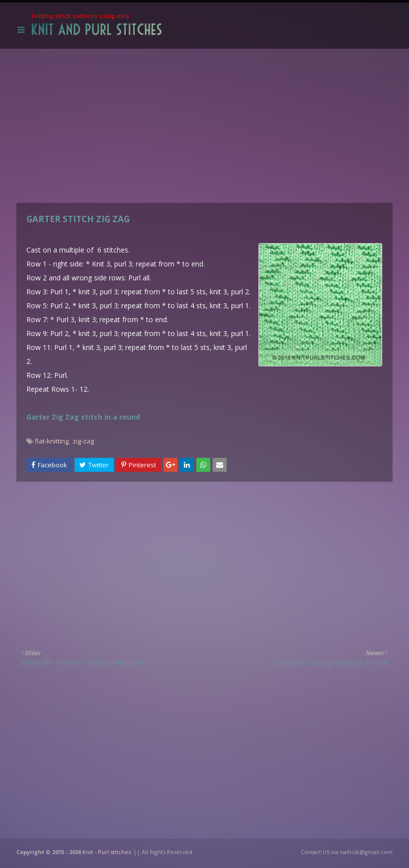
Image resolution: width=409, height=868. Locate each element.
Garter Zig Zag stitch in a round (83, 417)
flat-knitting (52, 441)
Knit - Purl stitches (107, 852)
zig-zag (83, 441)
